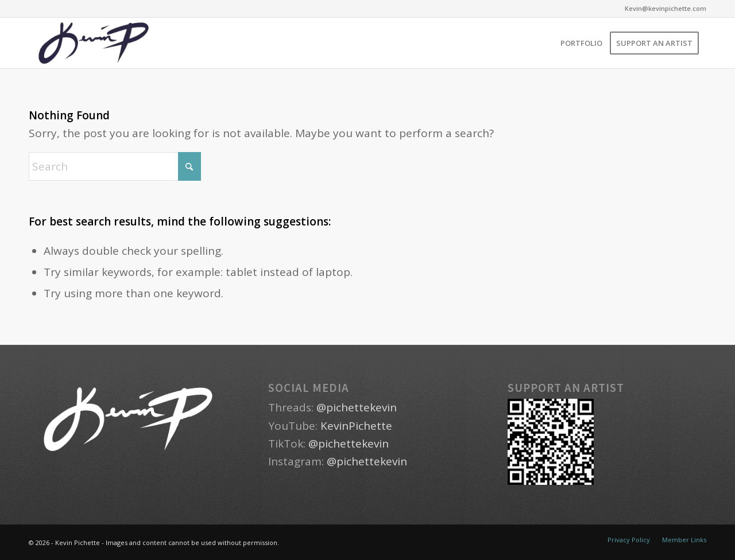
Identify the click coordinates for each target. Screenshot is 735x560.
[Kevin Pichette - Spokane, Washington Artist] (94, 43)
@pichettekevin (357, 407)
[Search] (115, 166)
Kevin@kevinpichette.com (666, 8)
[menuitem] (581, 43)
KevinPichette (356, 426)
